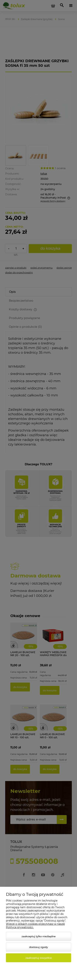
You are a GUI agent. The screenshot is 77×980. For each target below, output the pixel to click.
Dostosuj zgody (38, 947)
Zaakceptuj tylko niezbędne (39, 936)
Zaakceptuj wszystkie (39, 958)
